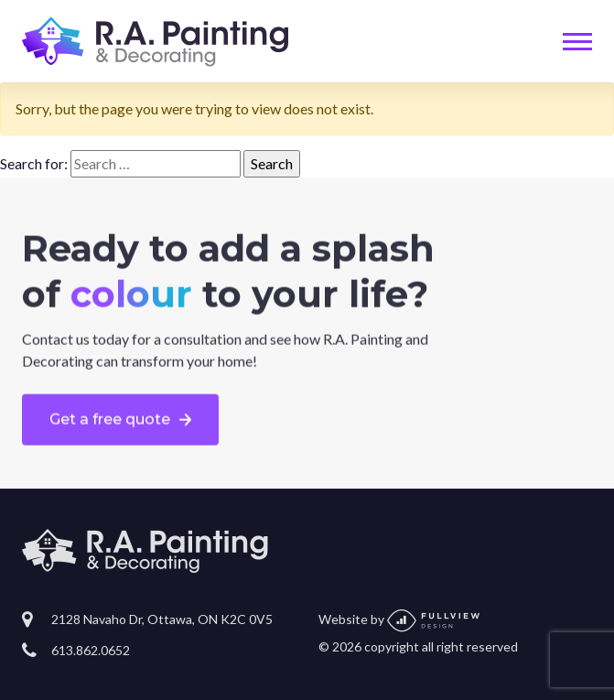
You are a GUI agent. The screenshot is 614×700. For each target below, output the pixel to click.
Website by (399, 619)
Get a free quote (110, 420)
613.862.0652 (91, 650)
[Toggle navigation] (577, 42)
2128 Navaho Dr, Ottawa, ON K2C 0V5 (162, 619)
